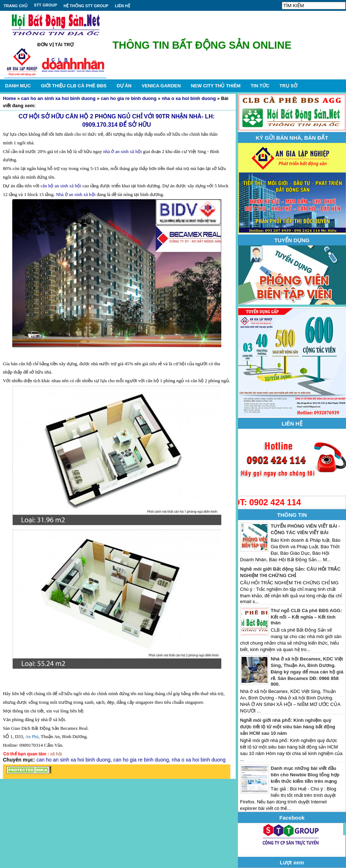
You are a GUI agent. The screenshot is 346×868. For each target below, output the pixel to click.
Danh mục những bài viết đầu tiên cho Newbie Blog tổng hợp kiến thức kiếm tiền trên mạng (305, 775)
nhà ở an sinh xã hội (122, 151)
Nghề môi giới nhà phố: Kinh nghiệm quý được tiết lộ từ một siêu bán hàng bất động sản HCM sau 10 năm (288, 727)
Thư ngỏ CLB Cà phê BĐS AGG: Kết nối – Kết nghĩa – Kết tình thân (306, 617)
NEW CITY (216, 86)
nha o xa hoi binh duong (189, 98)
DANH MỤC (18, 86)
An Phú (32, 737)
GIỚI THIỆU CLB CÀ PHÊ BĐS (74, 86)
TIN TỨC (260, 86)
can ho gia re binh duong (129, 98)
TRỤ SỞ (288, 86)
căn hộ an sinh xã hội (61, 186)
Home (9, 98)
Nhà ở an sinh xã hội (75, 194)
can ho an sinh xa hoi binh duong (59, 98)
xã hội (56, 754)
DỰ (124, 86)
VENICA (161, 86)
